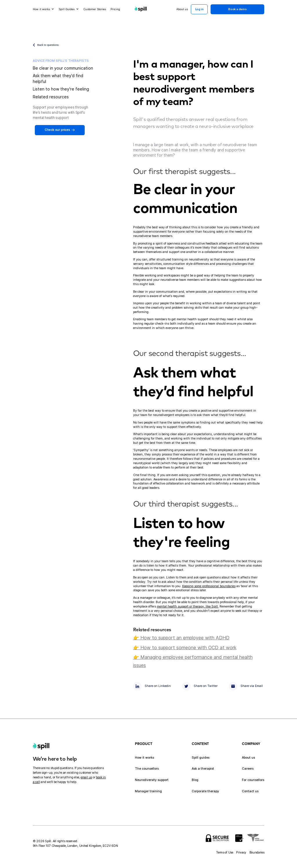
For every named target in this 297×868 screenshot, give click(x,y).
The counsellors (147, 769)
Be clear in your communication (63, 68)
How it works (144, 758)
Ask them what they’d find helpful (58, 78)
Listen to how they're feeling (61, 89)
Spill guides (201, 758)
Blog (195, 780)
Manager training (148, 791)
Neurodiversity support (152, 780)
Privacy (241, 852)
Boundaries (257, 852)
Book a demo (238, 9)
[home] (41, 746)
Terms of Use (224, 852)
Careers (248, 769)
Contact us (250, 791)
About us (248, 758)
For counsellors (253, 780)
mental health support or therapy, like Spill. (188, 606)
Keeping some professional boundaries (209, 586)
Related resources (51, 97)
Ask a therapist (203, 769)
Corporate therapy (205, 791)
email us (86, 777)
